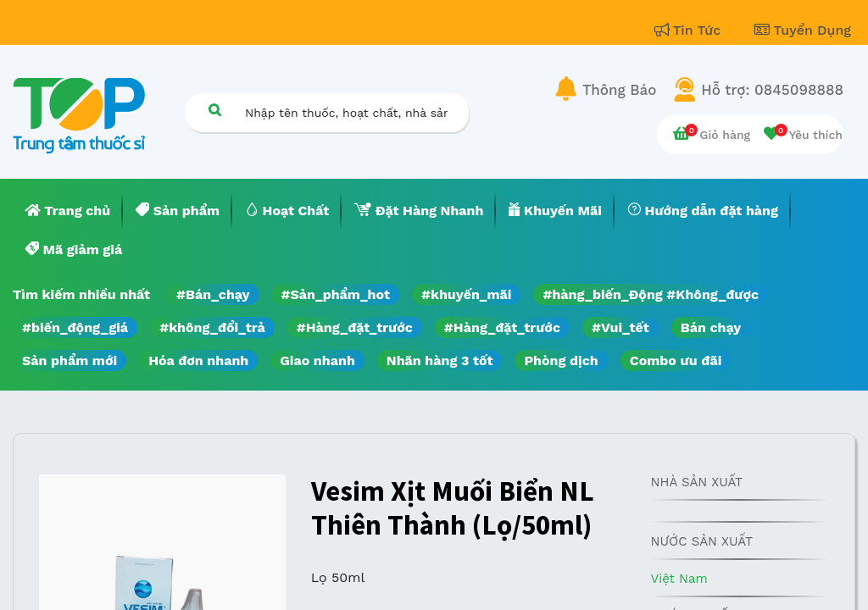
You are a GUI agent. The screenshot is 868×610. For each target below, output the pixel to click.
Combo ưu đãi (676, 360)
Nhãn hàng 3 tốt (440, 360)
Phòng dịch (561, 360)
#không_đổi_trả (212, 327)
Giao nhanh (317, 360)
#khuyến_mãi (466, 294)
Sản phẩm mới (70, 360)
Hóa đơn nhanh (198, 360)
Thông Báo (619, 90)
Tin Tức (690, 30)
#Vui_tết (620, 327)
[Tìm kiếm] (214, 110)
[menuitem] (68, 211)
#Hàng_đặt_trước (355, 327)
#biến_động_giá (75, 327)
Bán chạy (711, 327)
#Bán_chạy (213, 294)
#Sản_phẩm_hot (336, 294)
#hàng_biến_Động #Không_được (651, 294)
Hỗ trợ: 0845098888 (772, 90)
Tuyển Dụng (803, 30)
